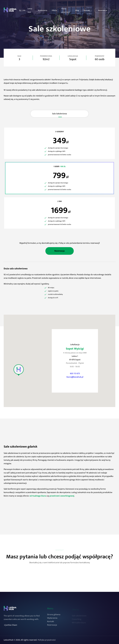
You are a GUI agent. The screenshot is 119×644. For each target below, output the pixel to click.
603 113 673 (75, 374)
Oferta (54, 10)
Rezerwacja (103, 10)
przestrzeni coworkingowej (62, 496)
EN (24, 10)
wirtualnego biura (38, 496)
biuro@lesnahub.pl (75, 377)
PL (20, 10)
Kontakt (87, 10)
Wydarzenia (43, 10)
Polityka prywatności (47, 640)
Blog (77, 10)
